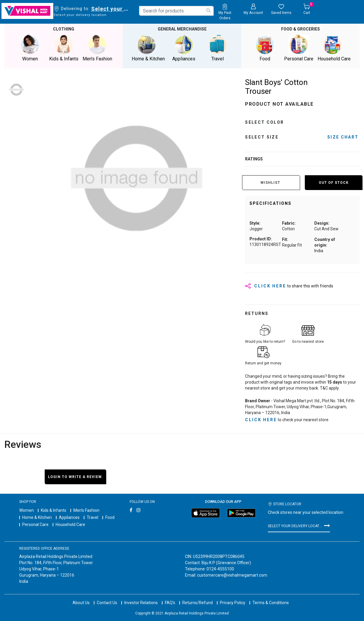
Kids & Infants (54, 510)
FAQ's (170, 603)
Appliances (69, 517)
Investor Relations (141, 603)
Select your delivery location (111, 9)
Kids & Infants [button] (64, 48)
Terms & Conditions (271, 603)
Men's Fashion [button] (97, 48)
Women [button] (30, 48)
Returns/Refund (198, 603)
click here (261, 420)
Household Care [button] (334, 48)
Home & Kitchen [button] (148, 48)
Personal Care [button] (299, 48)
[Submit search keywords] (208, 11)
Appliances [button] (184, 48)
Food (110, 517)
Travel (92, 517)
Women (26, 510)
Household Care (70, 525)
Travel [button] (218, 48)
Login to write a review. (75, 477)
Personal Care (35, 525)
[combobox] (176, 11)
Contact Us (107, 603)
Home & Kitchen (37, 517)
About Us (81, 603)
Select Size (262, 137)
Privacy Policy (233, 603)
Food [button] (265, 48)
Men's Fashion (86, 510)
